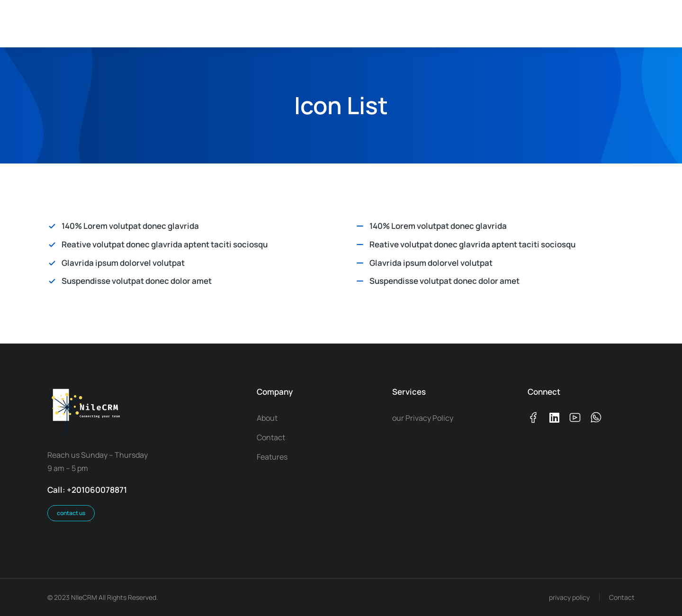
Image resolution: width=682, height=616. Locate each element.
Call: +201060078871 (87, 490)
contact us (71, 513)
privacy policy (569, 597)
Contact (622, 597)
